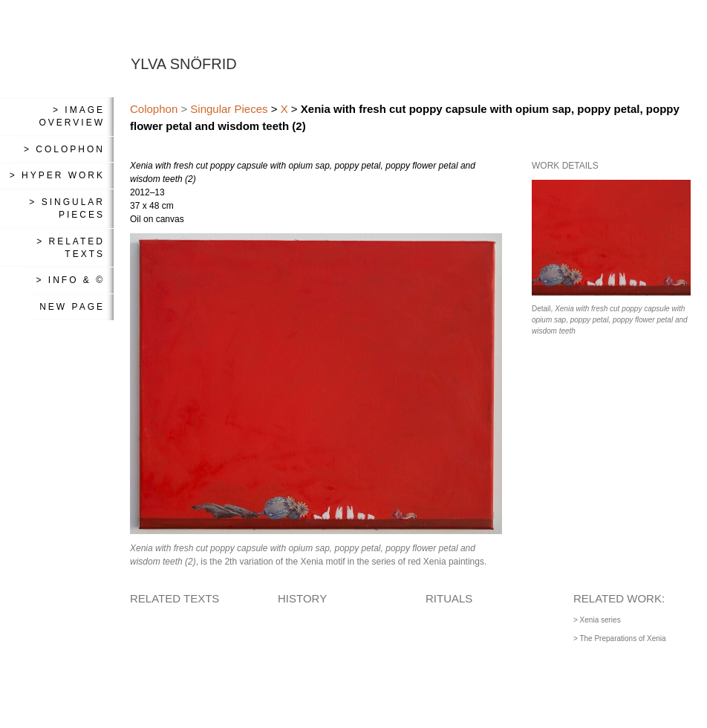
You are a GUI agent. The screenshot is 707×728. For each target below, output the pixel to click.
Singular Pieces (229, 109)
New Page (72, 307)
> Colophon (64, 149)
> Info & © (70, 280)
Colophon (154, 109)
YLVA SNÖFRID (184, 64)
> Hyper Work (57, 175)
